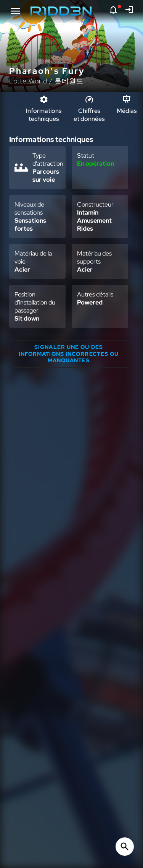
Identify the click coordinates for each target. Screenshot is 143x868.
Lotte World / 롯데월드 (46, 81)
